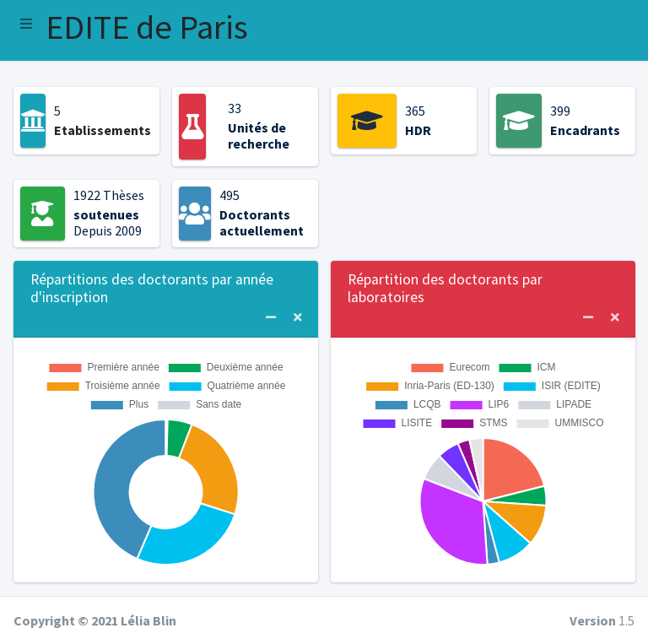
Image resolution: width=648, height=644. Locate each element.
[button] (26, 24)
